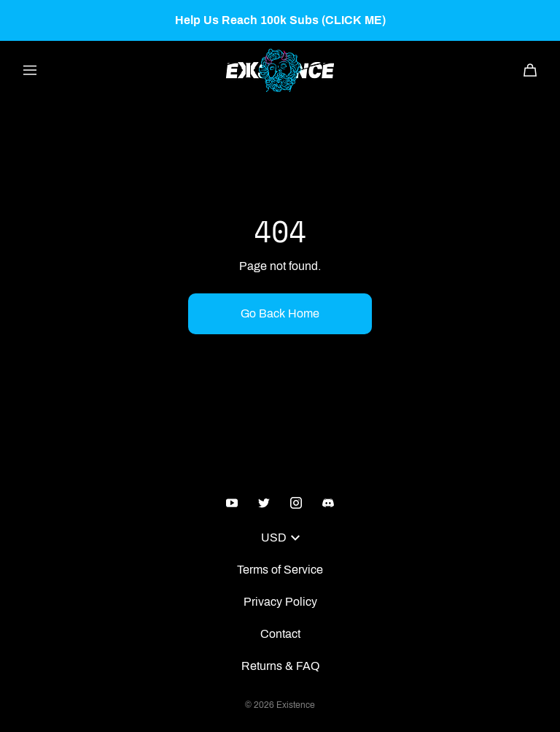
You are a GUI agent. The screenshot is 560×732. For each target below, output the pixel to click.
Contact (280, 634)
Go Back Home (280, 313)
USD (280, 538)
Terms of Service (280, 570)
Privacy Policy (280, 602)
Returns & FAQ (280, 666)
